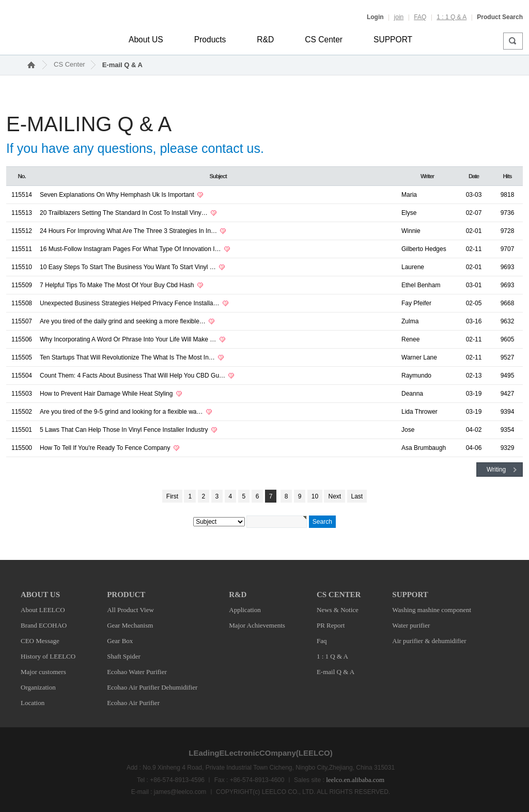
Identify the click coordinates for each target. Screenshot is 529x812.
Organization (38, 687)
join (399, 17)
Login (375, 17)
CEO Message (40, 641)
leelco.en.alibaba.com (355, 780)
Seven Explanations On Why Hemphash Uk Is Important (118, 195)
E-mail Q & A (122, 65)
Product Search (500, 17)
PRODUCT (126, 595)
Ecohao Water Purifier (137, 672)
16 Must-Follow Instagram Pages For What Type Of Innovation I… (131, 249)
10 (315, 496)
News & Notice (338, 610)
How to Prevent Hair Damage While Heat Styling (107, 394)
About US (146, 40)
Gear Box (120, 641)
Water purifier (411, 625)
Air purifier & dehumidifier (429, 641)
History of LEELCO (48, 656)
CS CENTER (339, 595)
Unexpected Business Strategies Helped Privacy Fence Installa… (130, 303)
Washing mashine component (432, 610)
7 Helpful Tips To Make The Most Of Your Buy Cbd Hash (118, 285)
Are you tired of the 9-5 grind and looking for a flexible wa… (122, 412)
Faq (322, 641)
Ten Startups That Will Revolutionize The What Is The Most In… (128, 357)
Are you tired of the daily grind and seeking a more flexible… (123, 321)
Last (357, 496)
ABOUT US (40, 595)
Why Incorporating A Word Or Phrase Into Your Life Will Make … (129, 339)
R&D (265, 40)
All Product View (130, 610)
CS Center (324, 40)
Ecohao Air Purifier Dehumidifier (152, 687)
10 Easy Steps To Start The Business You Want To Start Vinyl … (129, 267)
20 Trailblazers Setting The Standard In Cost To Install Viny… (125, 213)
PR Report (331, 625)
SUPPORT (393, 40)
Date (474, 176)
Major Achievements (257, 625)
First (172, 496)
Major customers (43, 672)
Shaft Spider (124, 656)
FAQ (420, 17)
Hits (508, 176)
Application (245, 610)
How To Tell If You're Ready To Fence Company (106, 448)
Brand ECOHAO (44, 625)
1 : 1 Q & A (452, 17)
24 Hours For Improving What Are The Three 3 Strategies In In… (129, 231)
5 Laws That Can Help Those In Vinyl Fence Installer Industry (125, 430)
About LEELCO (43, 610)
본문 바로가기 (0, 0)
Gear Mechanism (130, 625)
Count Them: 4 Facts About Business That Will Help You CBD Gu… (133, 376)
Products (210, 40)
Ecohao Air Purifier (133, 703)
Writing (496, 470)
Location (33, 703)
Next (334, 496)
